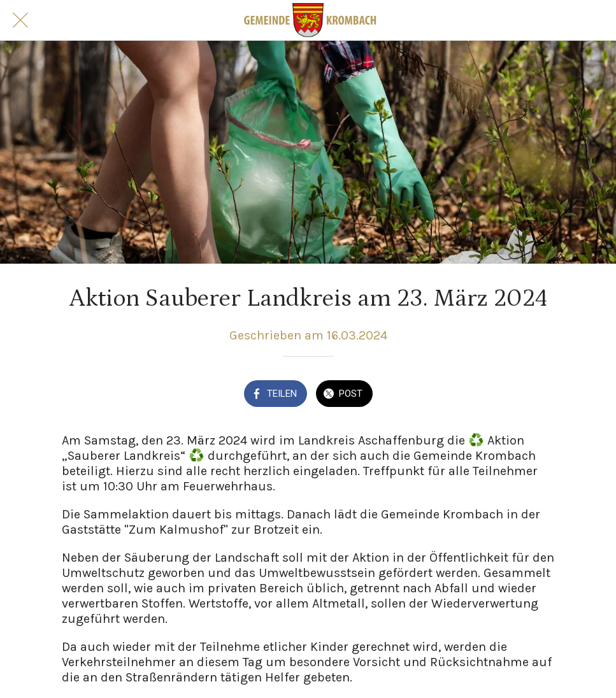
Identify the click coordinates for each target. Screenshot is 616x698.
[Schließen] (20, 20)
